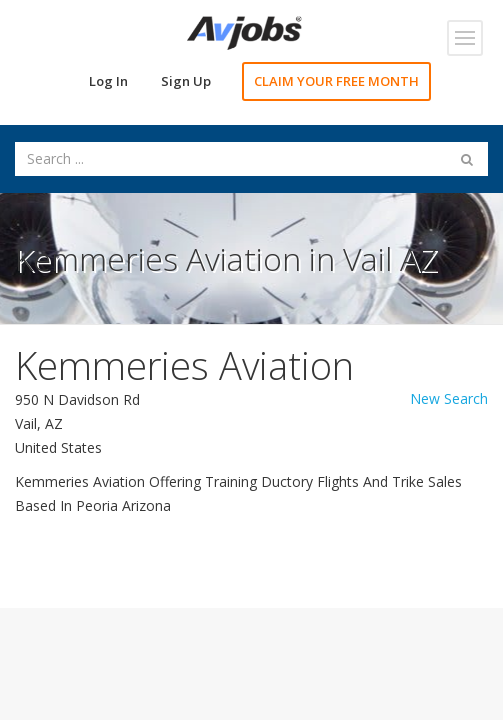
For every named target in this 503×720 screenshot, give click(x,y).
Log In (108, 81)
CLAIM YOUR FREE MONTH (336, 81)
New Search (449, 398)
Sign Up (186, 81)
